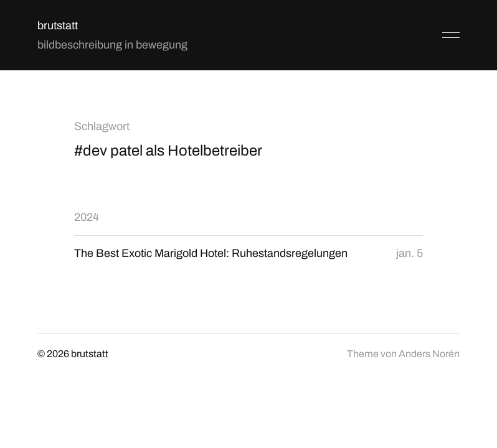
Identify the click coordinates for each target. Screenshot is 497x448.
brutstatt (58, 26)
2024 (87, 217)
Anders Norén (429, 354)
